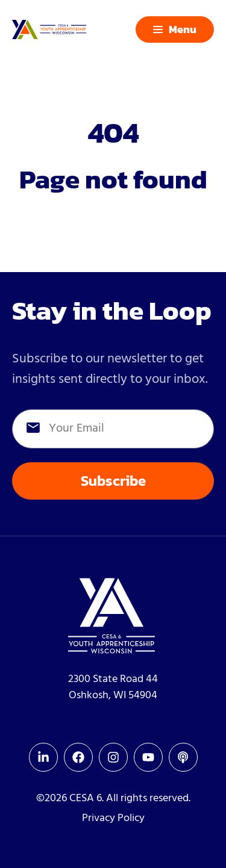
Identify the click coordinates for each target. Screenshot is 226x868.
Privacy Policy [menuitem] (113, 818)
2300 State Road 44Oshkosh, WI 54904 (113, 687)
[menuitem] (43, 757)
